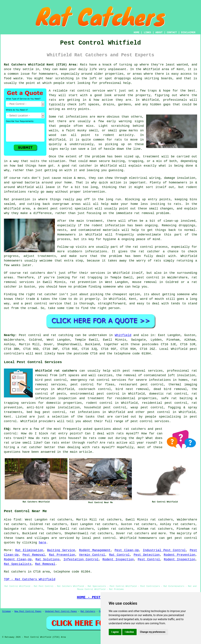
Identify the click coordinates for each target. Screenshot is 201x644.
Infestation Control (81, 559)
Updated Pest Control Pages (61, 612)
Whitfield (123, 335)
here (42, 543)
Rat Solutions (48, 559)
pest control (159, 412)
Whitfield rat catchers (56, 371)
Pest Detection (147, 555)
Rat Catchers (88, 612)
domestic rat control (168, 394)
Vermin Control (92, 555)
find (17, 520)
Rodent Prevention (180, 555)
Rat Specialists (18, 564)
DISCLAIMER (188, 32)
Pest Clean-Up (127, 550)
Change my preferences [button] (153, 632)
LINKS (147, 32)
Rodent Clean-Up (18, 559)
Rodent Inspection (118, 559)
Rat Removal (45, 564)
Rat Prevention (62, 555)
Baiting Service (61, 550)
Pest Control (149, 559)
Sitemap (6, 612)
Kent (8, 417)
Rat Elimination (29, 550)
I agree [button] (115, 632)
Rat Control (119, 555)
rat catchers (138, 533)
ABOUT (159, 32)
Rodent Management (95, 550)
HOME (137, 32)
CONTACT (172, 32)
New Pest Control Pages (28, 612)
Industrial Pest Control (164, 550)
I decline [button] (129, 632)
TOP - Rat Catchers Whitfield (30, 579)
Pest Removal (34, 555)
